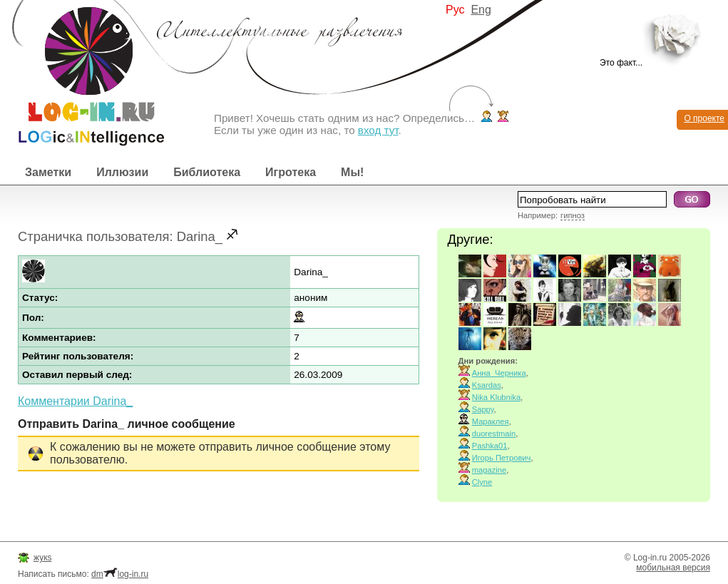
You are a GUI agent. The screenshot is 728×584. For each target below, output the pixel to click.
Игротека (291, 172)
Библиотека (207, 172)
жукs (42, 558)
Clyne (482, 482)
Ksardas (487, 385)
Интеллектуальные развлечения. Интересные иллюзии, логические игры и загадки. (82, 73)
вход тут (378, 130)
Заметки (48, 172)
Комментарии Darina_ (75, 401)
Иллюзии (122, 172)
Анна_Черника (499, 373)
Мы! (352, 172)
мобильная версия (673, 568)
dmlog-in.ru (120, 574)
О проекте (704, 118)
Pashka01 (490, 446)
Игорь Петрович (502, 458)
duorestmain (494, 434)
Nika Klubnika (496, 397)
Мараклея (491, 421)
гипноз (573, 215)
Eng (481, 10)
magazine (489, 470)
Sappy (483, 409)
